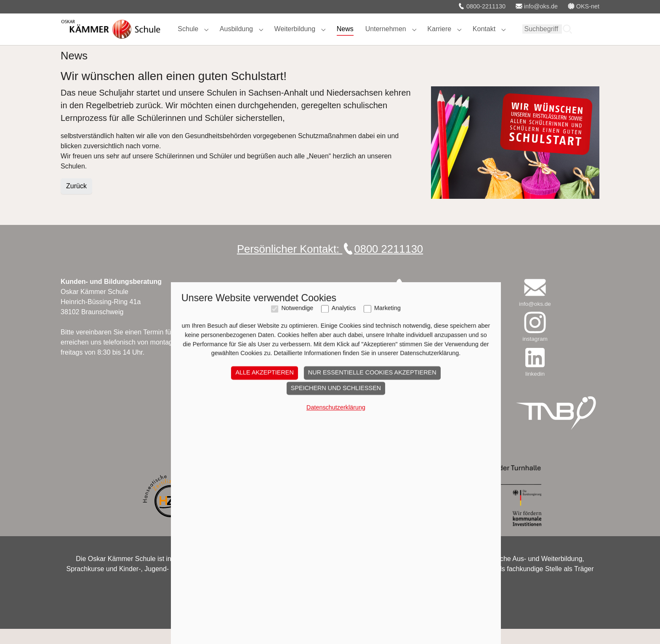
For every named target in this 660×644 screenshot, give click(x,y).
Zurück (76, 201)
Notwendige (291, 586)
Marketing (382, 586)
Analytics (338, 586)
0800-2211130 (482, 6)
